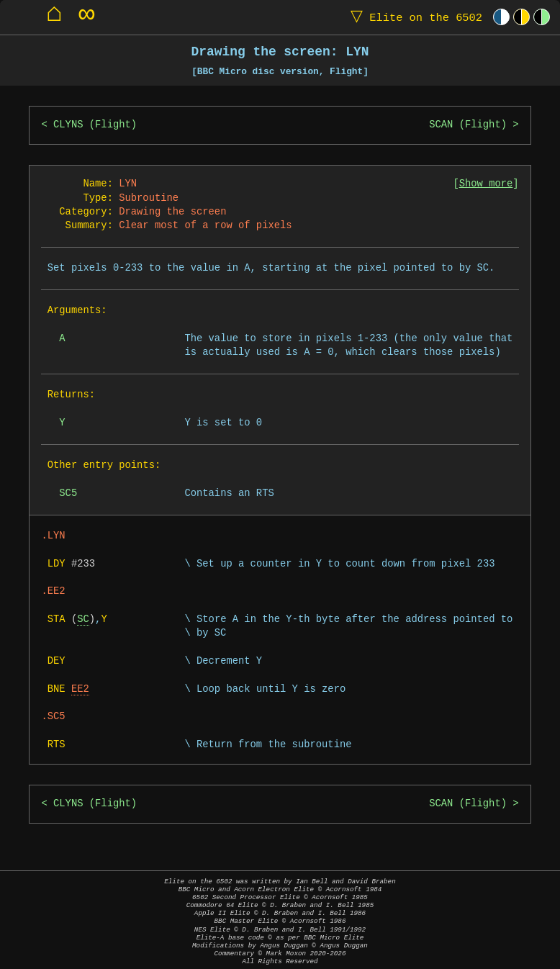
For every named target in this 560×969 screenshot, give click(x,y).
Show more (486, 184)
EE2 (80, 689)
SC (83, 619)
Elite (413, 17)
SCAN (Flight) (468, 125)
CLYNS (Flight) (95, 125)
